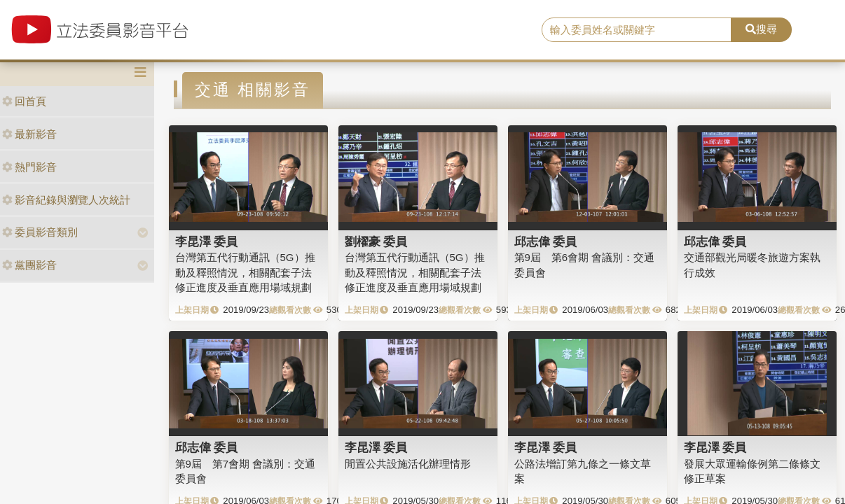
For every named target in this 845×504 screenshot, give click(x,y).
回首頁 (24, 101)
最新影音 (29, 134)
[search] (637, 30)
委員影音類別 (40, 232)
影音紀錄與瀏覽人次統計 (66, 200)
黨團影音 (29, 265)
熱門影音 (29, 167)
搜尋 (761, 29)
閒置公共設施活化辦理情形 (408, 464)
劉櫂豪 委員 (376, 241)
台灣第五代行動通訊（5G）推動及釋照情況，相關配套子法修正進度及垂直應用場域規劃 (245, 272)
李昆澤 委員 (207, 241)
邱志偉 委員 (546, 241)
